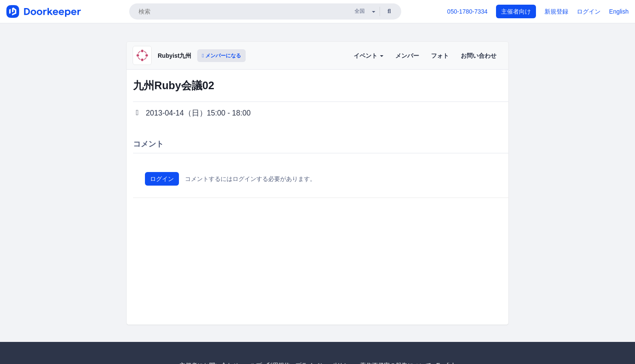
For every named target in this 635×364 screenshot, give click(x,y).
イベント (369, 56)
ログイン (589, 11)
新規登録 (556, 11)
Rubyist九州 (174, 56)
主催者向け (516, 11)
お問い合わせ (479, 56)
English (619, 11)
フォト (440, 56)
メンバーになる (221, 56)
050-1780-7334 (467, 11)
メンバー (407, 56)
